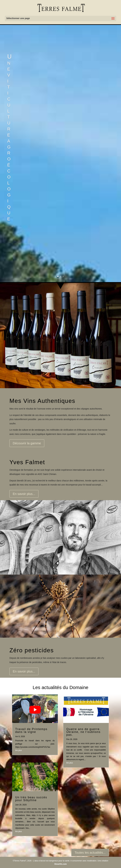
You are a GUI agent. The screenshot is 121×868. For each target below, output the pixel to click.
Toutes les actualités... (90, 853)
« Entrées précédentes (22, 842)
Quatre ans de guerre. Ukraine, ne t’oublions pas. (84, 732)
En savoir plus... (24, 494)
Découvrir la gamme (27, 443)
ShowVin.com (60, 864)
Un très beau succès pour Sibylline (31, 799)
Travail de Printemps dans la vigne (31, 731)
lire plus (19, 750)
